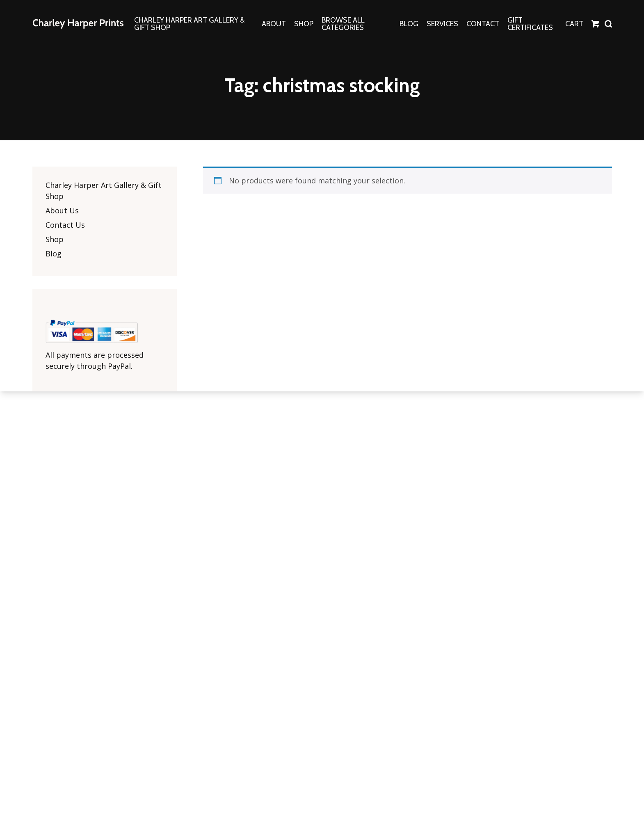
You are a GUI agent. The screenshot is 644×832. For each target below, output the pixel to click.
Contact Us (65, 225)
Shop (55, 239)
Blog (54, 254)
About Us (62, 210)
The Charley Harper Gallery (78, 24)
